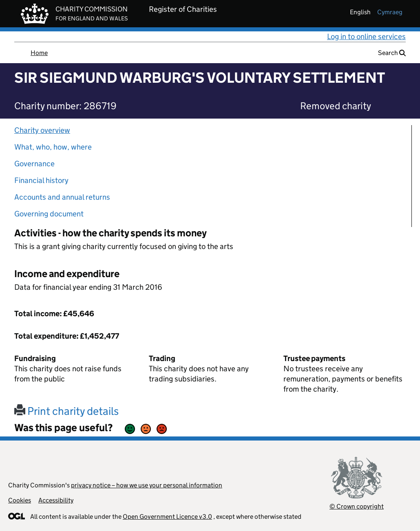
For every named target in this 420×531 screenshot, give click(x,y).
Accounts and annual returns (62, 197)
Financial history (41, 180)
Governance (34, 164)
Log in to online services (366, 36)
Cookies (20, 500)
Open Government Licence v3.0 (167, 517)
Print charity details (66, 411)
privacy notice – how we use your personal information (147, 485)
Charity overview (42, 130)
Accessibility (56, 500)
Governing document (49, 214)
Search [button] (392, 53)
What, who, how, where (53, 147)
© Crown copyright (357, 506)
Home (39, 53)
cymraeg (390, 12)
